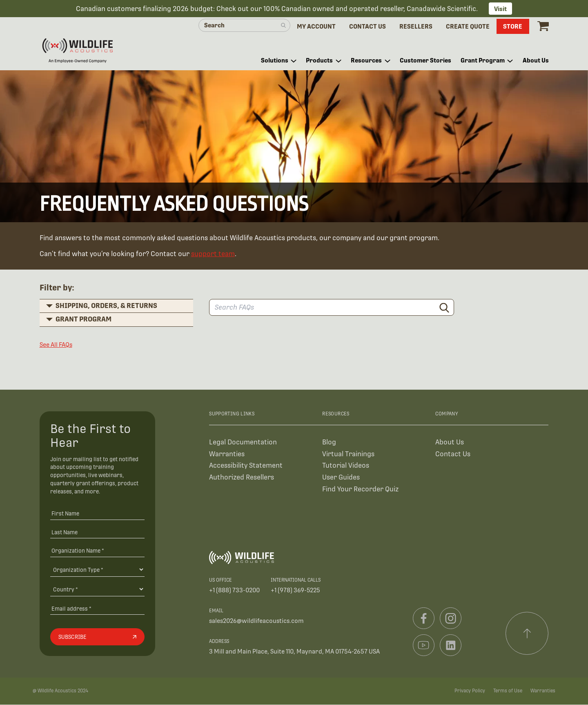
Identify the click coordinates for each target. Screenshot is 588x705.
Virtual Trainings (348, 454)
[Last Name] (97, 532)
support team (213, 254)
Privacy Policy (470, 691)
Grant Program (84, 319)
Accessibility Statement (246, 466)
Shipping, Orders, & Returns (106, 306)
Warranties (227, 454)
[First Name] (97, 513)
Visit (500, 9)
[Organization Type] (97, 570)
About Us (450, 442)
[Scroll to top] (527, 634)
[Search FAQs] (332, 308)
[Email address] (97, 608)
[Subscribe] (97, 637)
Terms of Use (508, 691)
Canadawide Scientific (441, 9)
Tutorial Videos (346, 466)
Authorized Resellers (242, 478)
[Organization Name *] (97, 551)
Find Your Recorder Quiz (360, 490)
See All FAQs (56, 345)
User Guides (341, 478)
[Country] (97, 589)
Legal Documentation (243, 442)
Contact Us (453, 454)
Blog (329, 442)
